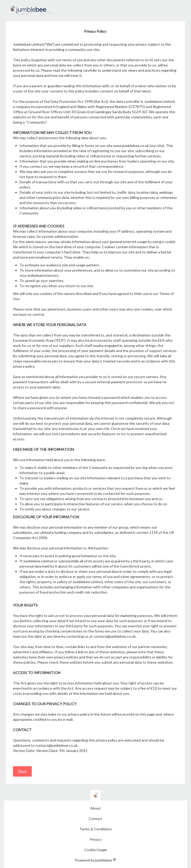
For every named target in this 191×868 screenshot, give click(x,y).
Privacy (96, 839)
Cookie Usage (96, 850)
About (95, 808)
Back (22, 771)
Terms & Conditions (96, 829)
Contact (95, 819)
